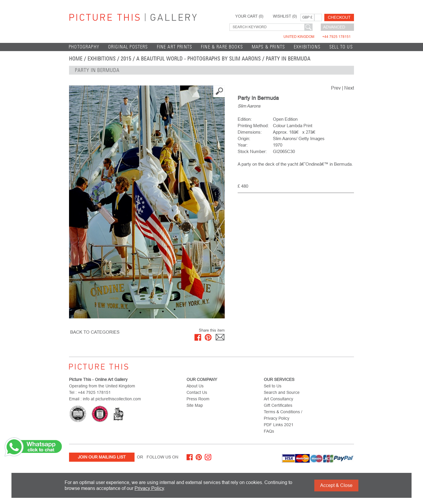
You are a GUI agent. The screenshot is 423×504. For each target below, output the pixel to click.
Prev (336, 88)
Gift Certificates (278, 405)
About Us (195, 386)
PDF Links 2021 (279, 425)
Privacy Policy (149, 488)
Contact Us (197, 392)
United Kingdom (317, 37)
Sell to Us (341, 47)
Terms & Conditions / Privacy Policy (283, 415)
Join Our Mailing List (102, 457)
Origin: (244, 138)
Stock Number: (252, 151)
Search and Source (282, 392)
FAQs (269, 431)
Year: (243, 145)
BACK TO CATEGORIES (95, 332)
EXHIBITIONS (307, 47)
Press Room (198, 399)
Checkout (339, 17)
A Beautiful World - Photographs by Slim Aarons (199, 59)
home (76, 59)
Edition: (245, 119)
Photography (84, 47)
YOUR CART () (249, 16)
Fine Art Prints (175, 47)
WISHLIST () (285, 16)
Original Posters (128, 47)
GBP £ (307, 17)
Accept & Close (336, 485)
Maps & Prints (268, 47)
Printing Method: (253, 126)
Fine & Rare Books (222, 47)
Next (349, 88)
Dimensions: (250, 132)
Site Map (195, 405)
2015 (126, 59)
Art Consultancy (278, 399)
